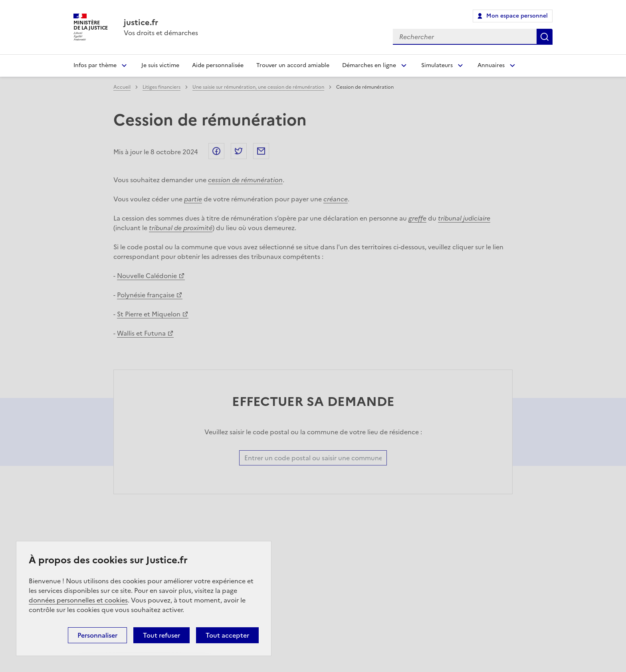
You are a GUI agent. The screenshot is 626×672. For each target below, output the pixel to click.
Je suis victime (160, 65)
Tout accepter (227, 635)
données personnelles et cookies (78, 600)
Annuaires (491, 65)
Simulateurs (437, 65)
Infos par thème (95, 65)
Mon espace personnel (517, 16)
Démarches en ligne (369, 65)
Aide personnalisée (218, 65)
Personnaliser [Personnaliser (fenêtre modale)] (97, 635)
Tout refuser (161, 635)
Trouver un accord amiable (293, 65)
